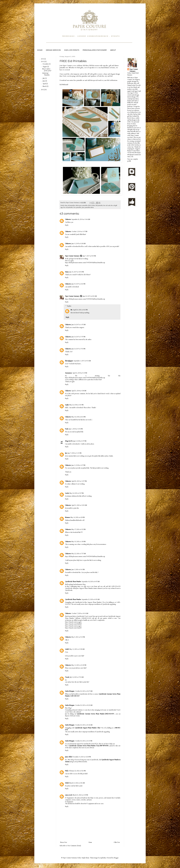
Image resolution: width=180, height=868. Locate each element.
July (44, 78)
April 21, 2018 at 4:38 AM (79, 391)
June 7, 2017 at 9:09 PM (89, 256)
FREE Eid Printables (46, 74)
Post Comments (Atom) (74, 846)
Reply (67, 225)
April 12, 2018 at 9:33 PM (80, 373)
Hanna (67, 272)
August (45, 67)
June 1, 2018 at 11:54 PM (76, 429)
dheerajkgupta (69, 361)
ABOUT (113, 50)
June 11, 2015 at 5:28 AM (79, 244)
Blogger (116, 858)
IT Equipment (69, 802)
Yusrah (67, 677)
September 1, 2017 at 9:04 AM (82, 361)
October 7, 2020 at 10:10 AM (80, 613)
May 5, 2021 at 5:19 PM (78, 637)
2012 (43, 90)
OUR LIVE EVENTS (72, 50)
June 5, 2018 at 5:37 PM (80, 441)
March (45, 86)
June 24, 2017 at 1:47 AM (79, 325)
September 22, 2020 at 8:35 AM (91, 599)
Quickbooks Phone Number (73, 582)
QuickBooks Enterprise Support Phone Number (79, 588)
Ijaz (66, 453)
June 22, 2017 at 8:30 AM (90, 296)
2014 (43, 59)
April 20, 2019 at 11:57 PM (79, 481)
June (44, 81)
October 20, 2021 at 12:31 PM (84, 741)
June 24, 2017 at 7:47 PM (78, 337)
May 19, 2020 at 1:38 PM (79, 542)
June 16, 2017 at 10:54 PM (77, 272)
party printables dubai (88, 207)
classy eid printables (70, 205)
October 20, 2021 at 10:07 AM (84, 691)
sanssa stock (69, 795)
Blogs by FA (69, 441)
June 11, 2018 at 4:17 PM (78, 465)
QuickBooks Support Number (110, 760)
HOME (40, 50)
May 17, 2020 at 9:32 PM (79, 529)
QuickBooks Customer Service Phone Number (91, 714)
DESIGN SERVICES (53, 50)
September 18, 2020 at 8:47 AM (91, 582)
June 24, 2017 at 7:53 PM (78, 349)
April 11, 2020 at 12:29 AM (79, 505)
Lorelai (67, 493)
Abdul (67, 783)
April (44, 84)
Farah (67, 429)
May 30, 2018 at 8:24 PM (79, 417)
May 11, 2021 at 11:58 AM (77, 649)
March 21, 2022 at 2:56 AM (77, 783)
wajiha (67, 405)
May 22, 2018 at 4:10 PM (77, 405)
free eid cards (107, 205)
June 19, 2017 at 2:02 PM (78, 284)
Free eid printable (68, 207)
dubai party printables (82, 205)
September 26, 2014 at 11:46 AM (81, 219)
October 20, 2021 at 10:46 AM (84, 725)
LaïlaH (67, 649)
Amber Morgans (70, 691)
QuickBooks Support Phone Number (86, 728)
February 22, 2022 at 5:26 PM (77, 771)
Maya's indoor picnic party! (47, 70)
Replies (69, 306)
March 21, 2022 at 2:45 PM (80, 795)
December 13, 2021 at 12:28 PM (82, 757)
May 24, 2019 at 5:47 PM (77, 493)
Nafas (67, 771)
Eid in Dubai (92, 205)
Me (72, 310)
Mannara (67, 517)
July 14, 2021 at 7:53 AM (77, 677)
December (46, 64)
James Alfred (69, 757)
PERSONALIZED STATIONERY (95, 50)
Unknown (68, 219)
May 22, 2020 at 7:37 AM (79, 554)
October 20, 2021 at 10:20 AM (84, 705)
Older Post (117, 842)
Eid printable (99, 205)
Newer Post (64, 842)
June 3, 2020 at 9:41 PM (78, 570)
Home (90, 842)
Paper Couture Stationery (72, 256)
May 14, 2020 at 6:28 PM (78, 517)
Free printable (77, 207)
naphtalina (103, 858)
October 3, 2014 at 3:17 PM (79, 232)
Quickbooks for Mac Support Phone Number (88, 602)
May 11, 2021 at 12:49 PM (79, 665)
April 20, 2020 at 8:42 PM (80, 310)
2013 (43, 62)
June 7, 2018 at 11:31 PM (75, 453)
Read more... (78, 364)
